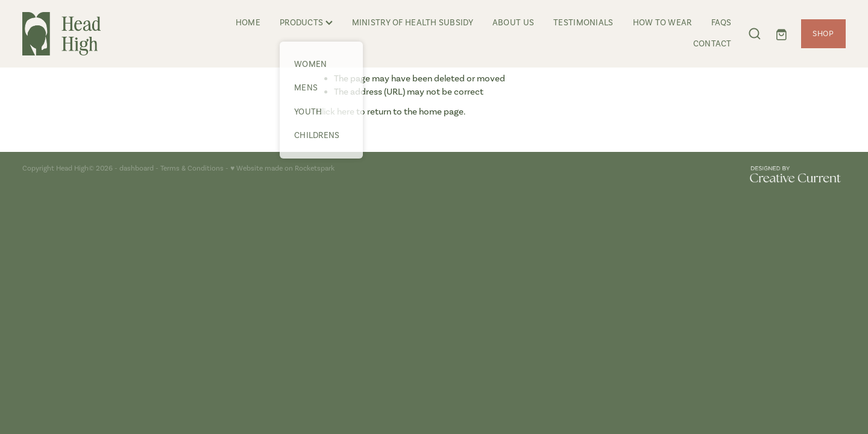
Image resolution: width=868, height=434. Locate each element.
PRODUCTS (306, 23)
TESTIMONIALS (583, 23)
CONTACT (712, 44)
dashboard (137, 168)
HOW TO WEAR (662, 23)
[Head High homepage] (105, 34)
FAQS (722, 23)
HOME (248, 23)
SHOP (823, 33)
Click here (335, 112)
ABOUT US (513, 23)
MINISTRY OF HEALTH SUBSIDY (413, 23)
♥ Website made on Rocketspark (282, 168)
